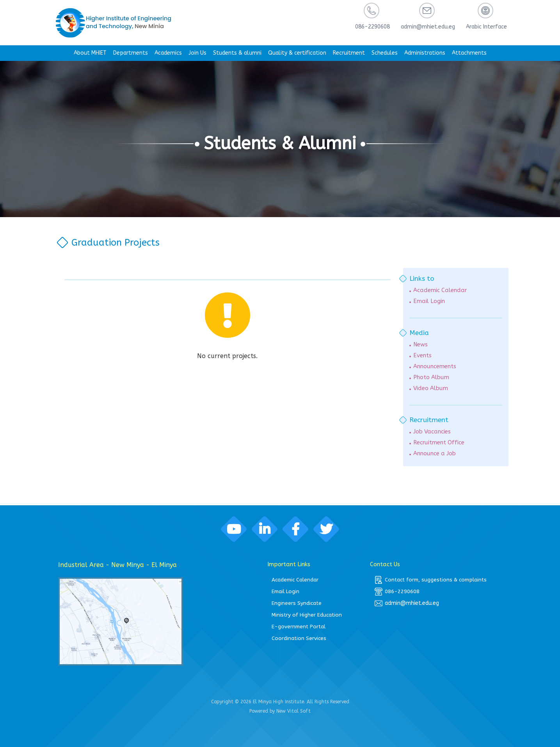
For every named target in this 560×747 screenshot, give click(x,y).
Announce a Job (435, 454)
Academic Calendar (440, 290)
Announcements (435, 366)
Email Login (429, 301)
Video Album (431, 388)
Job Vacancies (432, 432)
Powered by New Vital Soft (280, 711)
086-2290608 (397, 592)
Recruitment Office (439, 443)
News (420, 345)
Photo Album (431, 377)
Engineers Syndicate (297, 603)
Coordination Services (299, 638)
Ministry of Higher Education (307, 615)
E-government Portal (299, 627)
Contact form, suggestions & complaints (431, 580)
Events (422, 356)
